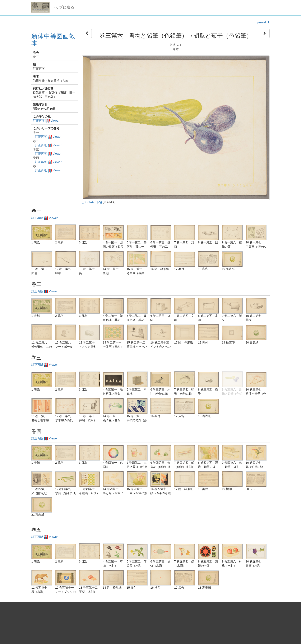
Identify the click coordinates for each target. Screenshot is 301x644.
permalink (263, 22)
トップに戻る (63, 7)
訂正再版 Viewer (46, 121)
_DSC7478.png (92, 202)
